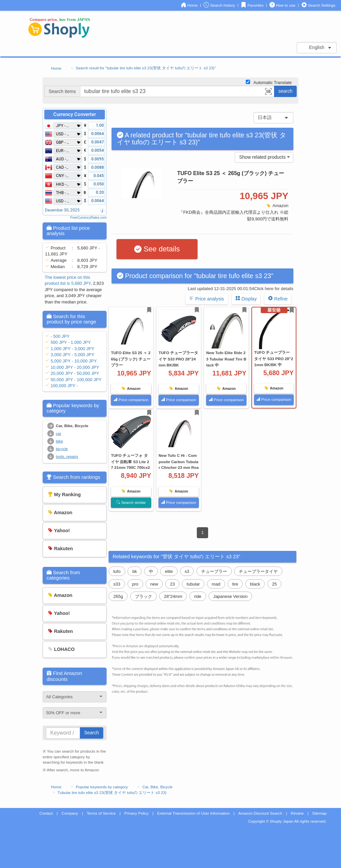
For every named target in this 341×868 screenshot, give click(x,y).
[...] (177, 91)
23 (172, 584)
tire (235, 584)
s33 (117, 584)
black (255, 584)
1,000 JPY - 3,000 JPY (72, 349)
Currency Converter (75, 114)
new (154, 584)
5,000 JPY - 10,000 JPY (74, 361)
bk (135, 571)
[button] (268, 92)
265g (118, 596)
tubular (193, 584)
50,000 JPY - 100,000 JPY (76, 380)
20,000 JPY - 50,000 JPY (75, 373)
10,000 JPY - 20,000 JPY (75, 367)
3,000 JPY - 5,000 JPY (72, 355)
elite (169, 571)
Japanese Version (230, 596)
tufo (117, 571)
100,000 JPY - (64, 386)
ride (198, 596)
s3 (187, 571)
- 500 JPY (60, 336)
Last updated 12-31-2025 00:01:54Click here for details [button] (241, 289)
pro (135, 584)
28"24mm (173, 596)
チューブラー (214, 571)
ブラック (144, 596)
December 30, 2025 (62, 210)
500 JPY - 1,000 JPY (71, 342)
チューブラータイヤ (258, 571)
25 (274, 584)
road (216, 584)
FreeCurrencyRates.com (88, 218)
